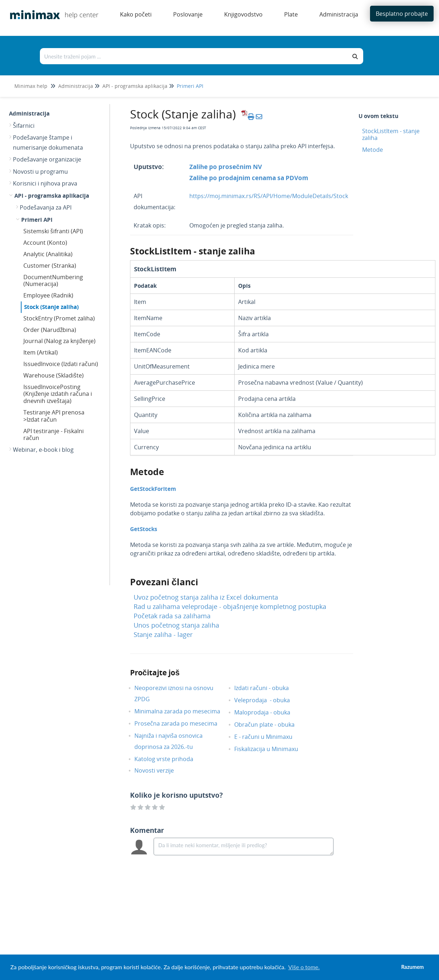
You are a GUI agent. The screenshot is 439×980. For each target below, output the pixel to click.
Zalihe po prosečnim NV (226, 167)
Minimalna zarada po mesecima (183, 711)
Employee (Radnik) (48, 295)
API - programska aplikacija (135, 86)
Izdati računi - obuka (267, 688)
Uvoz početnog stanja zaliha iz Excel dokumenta (206, 597)
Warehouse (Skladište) (54, 375)
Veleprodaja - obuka (267, 700)
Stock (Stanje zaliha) (51, 307)
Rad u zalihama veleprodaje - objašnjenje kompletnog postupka (230, 606)
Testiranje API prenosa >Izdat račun (54, 416)
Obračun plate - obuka (270, 725)
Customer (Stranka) (50, 266)
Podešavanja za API (46, 207)
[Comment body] (244, 847)
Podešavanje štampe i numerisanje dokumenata (48, 142)
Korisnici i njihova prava (45, 183)
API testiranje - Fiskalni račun (54, 435)
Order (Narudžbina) (50, 330)
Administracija (76, 86)
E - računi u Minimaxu (269, 737)
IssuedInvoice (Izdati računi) (61, 364)
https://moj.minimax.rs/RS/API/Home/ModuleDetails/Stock (269, 196)
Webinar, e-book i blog (43, 450)
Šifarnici (24, 126)
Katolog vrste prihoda (169, 759)
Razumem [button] (413, 967)
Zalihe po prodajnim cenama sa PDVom (249, 178)
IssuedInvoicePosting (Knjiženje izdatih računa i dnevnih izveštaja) (58, 394)
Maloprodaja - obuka (268, 712)
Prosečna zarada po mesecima (181, 723)
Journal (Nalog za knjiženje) (59, 341)
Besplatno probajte (402, 14)
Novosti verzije (160, 770)
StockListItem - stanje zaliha (391, 134)
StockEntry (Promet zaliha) (59, 318)
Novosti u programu (40, 172)
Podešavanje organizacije (47, 159)
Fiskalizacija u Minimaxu (272, 749)
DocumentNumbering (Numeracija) (53, 281)
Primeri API (190, 86)
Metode (373, 150)
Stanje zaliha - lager (163, 634)
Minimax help (31, 86)
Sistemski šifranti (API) (53, 231)
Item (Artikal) (41, 352)
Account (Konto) (45, 243)
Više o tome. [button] (304, 967)
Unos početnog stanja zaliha (176, 625)
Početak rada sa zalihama (172, 616)
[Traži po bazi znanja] (194, 56)
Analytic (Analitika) (48, 254)
